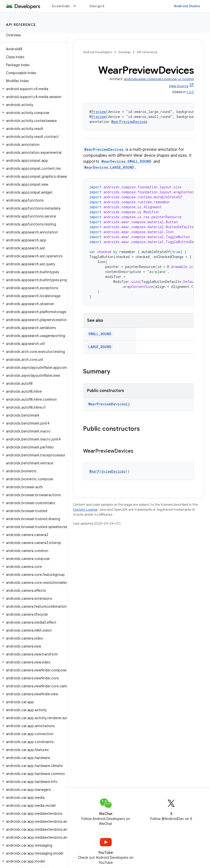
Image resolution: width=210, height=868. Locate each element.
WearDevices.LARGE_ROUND (109, 167)
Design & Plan (101, 6)
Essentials (61, 6)
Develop (124, 52)
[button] (32, 89)
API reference (21, 25)
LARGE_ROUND (100, 347)
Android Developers (98, 52)
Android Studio (187, 6)
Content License (85, 510)
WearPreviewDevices (129, 122)
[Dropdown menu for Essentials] (77, 6)
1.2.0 (190, 92)
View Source (179, 86)
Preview (99, 112)
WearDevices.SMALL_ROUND (126, 161)
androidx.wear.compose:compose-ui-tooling (159, 79)
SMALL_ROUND (100, 334)
